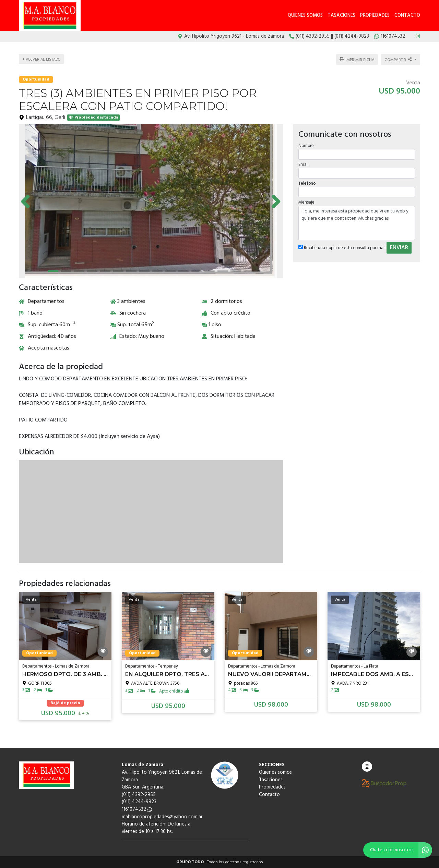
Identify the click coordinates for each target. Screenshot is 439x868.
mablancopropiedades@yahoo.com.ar (162, 817)
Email (304, 164)
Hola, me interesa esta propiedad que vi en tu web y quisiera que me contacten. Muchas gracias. (357, 222)
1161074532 (137, 810)
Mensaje (306, 202)
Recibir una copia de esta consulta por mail (342, 247)
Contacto (407, 16)
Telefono (307, 183)
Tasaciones (341, 16)
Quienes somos (305, 16)
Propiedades (375, 16)
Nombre (306, 145)
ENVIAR (399, 247)
